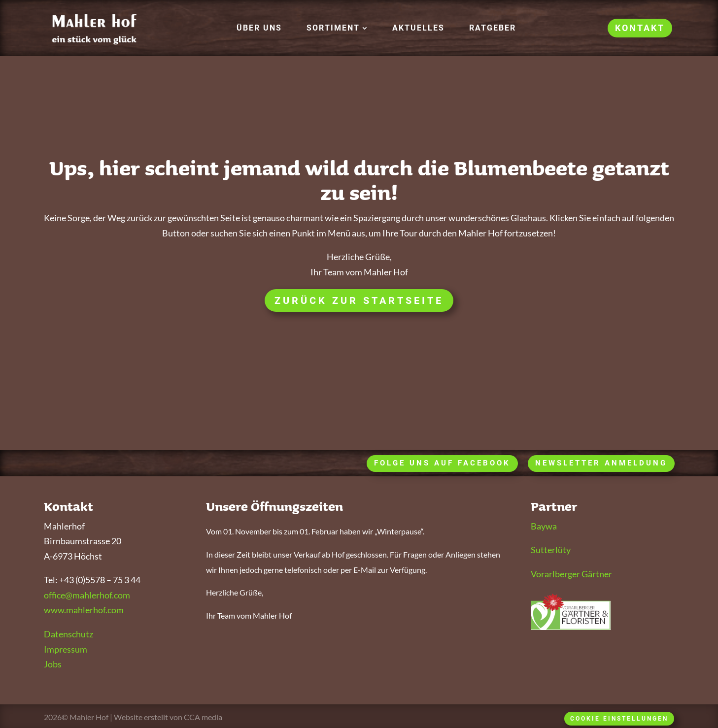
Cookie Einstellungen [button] (619, 719)
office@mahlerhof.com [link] (87, 595)
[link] (259, 28)
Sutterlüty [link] (551, 550)
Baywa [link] (544, 526)
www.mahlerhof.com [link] (84, 610)
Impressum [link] (66, 649)
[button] (337, 28)
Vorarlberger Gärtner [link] (571, 574)
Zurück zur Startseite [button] (359, 300)
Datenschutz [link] (68, 634)
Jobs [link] (53, 664)
